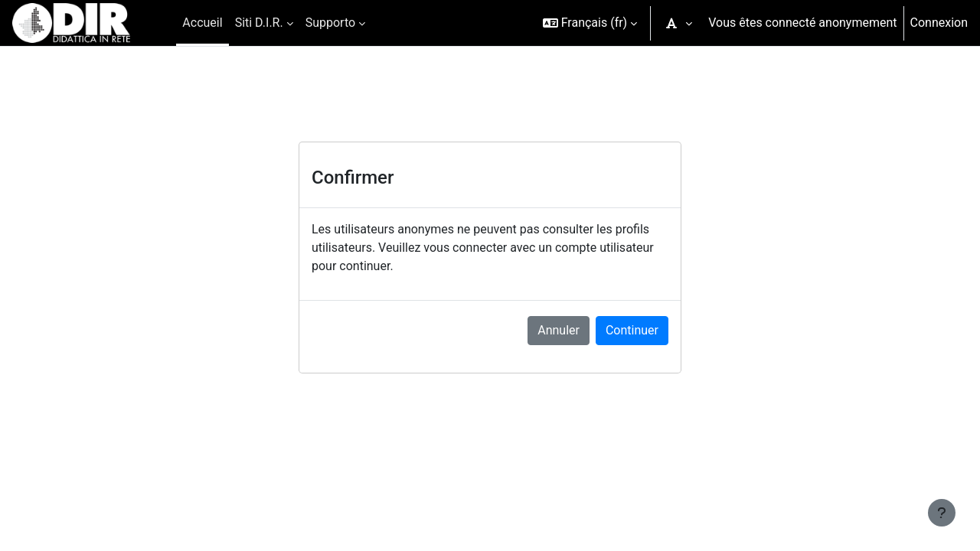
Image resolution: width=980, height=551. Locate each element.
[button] (590, 23)
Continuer (632, 330)
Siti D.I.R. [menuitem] (259, 23)
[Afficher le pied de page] (942, 513)
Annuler (559, 330)
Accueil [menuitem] (202, 23)
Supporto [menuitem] (330, 23)
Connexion (939, 23)
